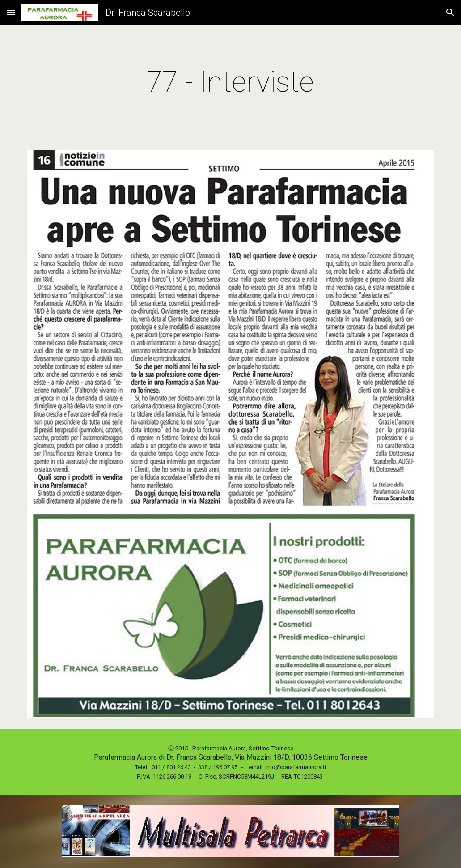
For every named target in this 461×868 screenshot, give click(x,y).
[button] (11, 12)
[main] (231, 82)
